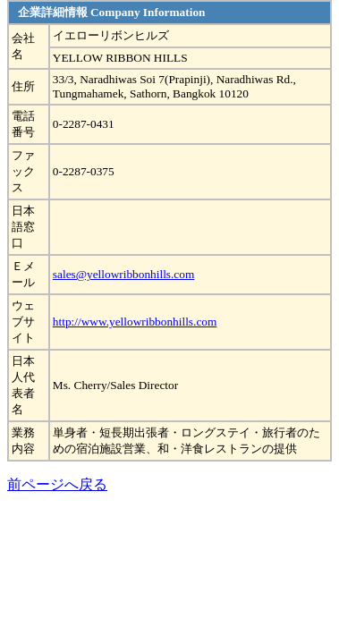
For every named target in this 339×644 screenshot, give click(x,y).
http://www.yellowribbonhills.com (135, 322)
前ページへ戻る (57, 484)
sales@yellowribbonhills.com (124, 274)
